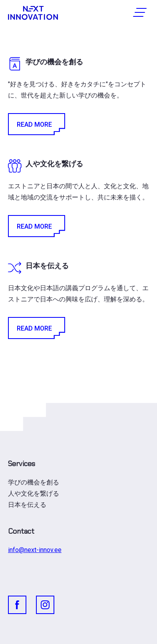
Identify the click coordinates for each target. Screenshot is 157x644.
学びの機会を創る (34, 482)
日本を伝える (27, 505)
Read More (36, 124)
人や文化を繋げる (34, 493)
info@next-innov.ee (35, 550)
